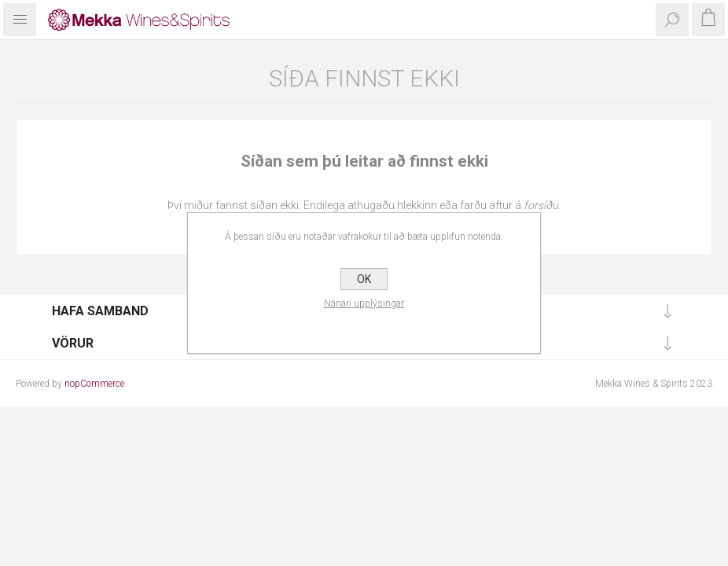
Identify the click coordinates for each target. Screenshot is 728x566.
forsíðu (541, 205)
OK (364, 279)
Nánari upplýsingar (364, 303)
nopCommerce (94, 384)
